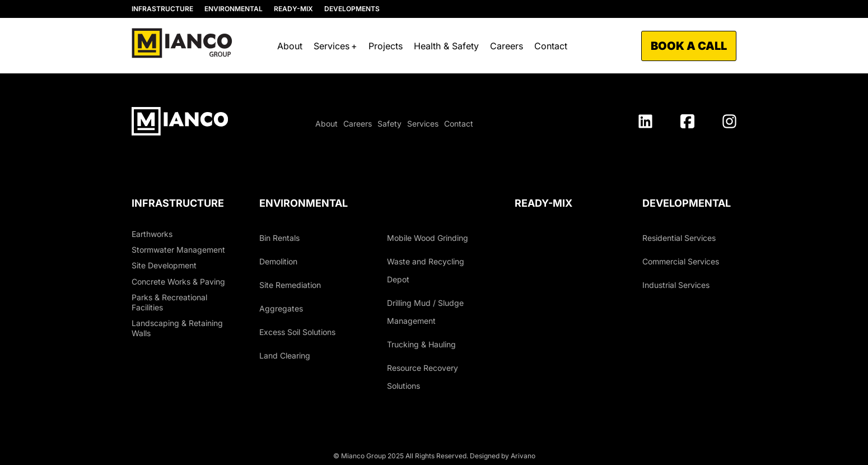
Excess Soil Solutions (297, 332)
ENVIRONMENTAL (234, 9)
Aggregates (281, 308)
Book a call (689, 46)
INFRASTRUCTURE (162, 9)
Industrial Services (676, 285)
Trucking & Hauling (421, 344)
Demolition (278, 261)
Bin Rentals (279, 238)
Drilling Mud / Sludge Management (425, 312)
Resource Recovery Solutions (423, 377)
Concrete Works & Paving (178, 282)
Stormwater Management (178, 250)
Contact (551, 46)
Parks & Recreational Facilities (169, 302)
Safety (389, 124)
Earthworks (152, 234)
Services (332, 46)
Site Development (164, 265)
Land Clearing (285, 355)
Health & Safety (446, 46)
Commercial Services (681, 261)
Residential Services (679, 238)
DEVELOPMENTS (352, 9)
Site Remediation (290, 285)
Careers (507, 46)
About (290, 46)
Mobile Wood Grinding (428, 238)
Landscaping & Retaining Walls (177, 328)
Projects (386, 46)
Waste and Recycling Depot (426, 270)
